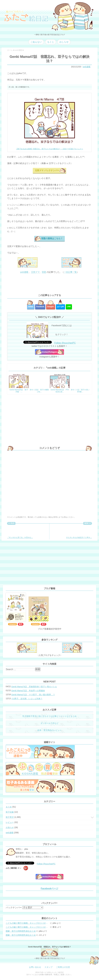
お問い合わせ (35, 967)
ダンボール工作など (49, 723)
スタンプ (48, 967)
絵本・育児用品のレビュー (49, 730)
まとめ (9, 807)
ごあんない (36, 42)
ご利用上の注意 (63, 967)
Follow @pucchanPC (65, 343)
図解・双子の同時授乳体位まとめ (21, 931)
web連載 (87, 67)
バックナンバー (14, 908)
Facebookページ (50, 888)
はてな (61, 307)
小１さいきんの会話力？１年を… (79, 532)
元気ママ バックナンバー (47, 170)
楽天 (21, 624)
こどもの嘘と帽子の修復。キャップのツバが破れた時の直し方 (28, 923)
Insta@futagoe (49, 352)
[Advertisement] (49, 284)
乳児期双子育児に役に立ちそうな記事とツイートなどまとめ (49, 716)
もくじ (51, 42)
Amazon (13, 624)
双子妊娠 (10, 812)
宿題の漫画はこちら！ (52, 238)
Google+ (51, 307)
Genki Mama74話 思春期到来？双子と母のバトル (34, 687)
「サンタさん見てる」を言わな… (20, 532)
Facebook (40, 307)
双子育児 (10, 817)
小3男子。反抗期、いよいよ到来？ (27, 699)
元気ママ (35, 272)
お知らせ (10, 827)
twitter (31, 307)
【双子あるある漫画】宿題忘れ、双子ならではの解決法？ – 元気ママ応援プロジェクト (49, 149)
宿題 (44, 272)
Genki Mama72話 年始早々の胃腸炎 (28, 691)
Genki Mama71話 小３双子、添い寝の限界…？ (33, 695)
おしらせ (64, 42)
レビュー (10, 822)
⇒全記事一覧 (70, 272)
